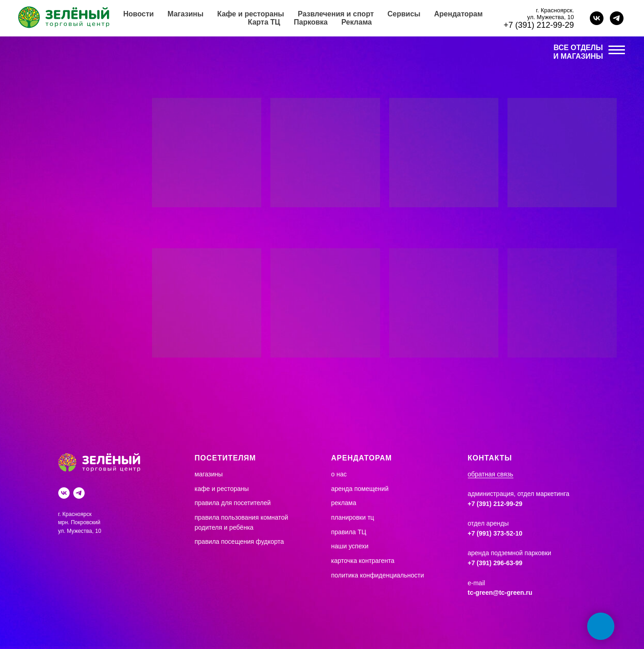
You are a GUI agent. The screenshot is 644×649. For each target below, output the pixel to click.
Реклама (357, 22)
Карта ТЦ (264, 22)
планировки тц (353, 517)
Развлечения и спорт (336, 14)
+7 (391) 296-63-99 (495, 563)
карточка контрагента (363, 561)
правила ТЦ (349, 532)
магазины (209, 474)
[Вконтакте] (64, 493)
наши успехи (350, 546)
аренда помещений (360, 489)
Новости (139, 14)
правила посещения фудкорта (239, 542)
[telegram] (617, 18)
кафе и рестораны (222, 489)
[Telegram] (79, 493)
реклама (344, 503)
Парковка (311, 22)
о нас (339, 474)
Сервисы (404, 14)
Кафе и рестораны (251, 14)
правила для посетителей (233, 503)
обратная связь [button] (491, 474)
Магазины (185, 14)
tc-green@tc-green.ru (500, 593)
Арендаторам (459, 14)
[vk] (597, 18)
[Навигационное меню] (617, 50)
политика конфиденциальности (378, 575)
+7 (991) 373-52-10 (495, 533)
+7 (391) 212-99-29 (539, 25)
